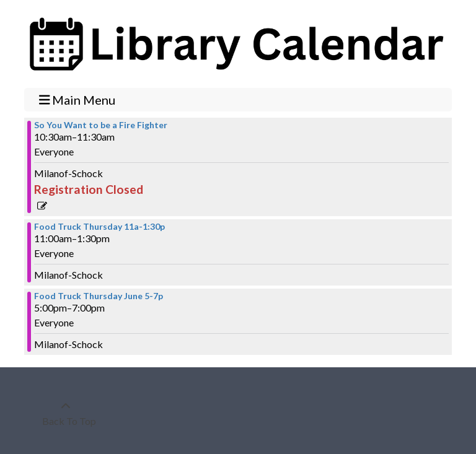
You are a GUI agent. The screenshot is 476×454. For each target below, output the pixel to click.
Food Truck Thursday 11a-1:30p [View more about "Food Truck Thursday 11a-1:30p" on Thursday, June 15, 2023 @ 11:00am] (99, 227)
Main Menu (77, 99)
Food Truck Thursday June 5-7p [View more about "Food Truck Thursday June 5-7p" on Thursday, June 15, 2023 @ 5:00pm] (99, 296)
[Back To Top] (66, 414)
